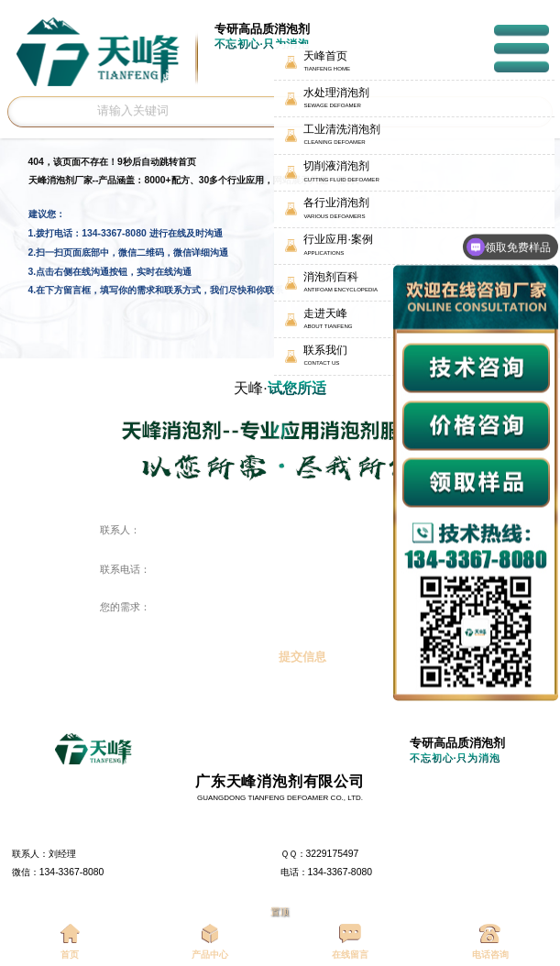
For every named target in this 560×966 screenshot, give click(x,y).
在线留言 (350, 942)
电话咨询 (490, 942)
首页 (70, 942)
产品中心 (210, 942)
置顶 (280, 911)
